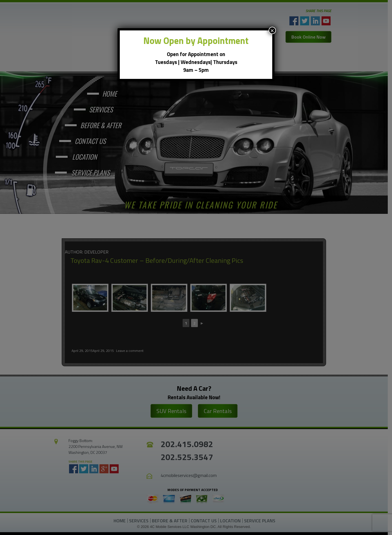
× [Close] (272, 30)
